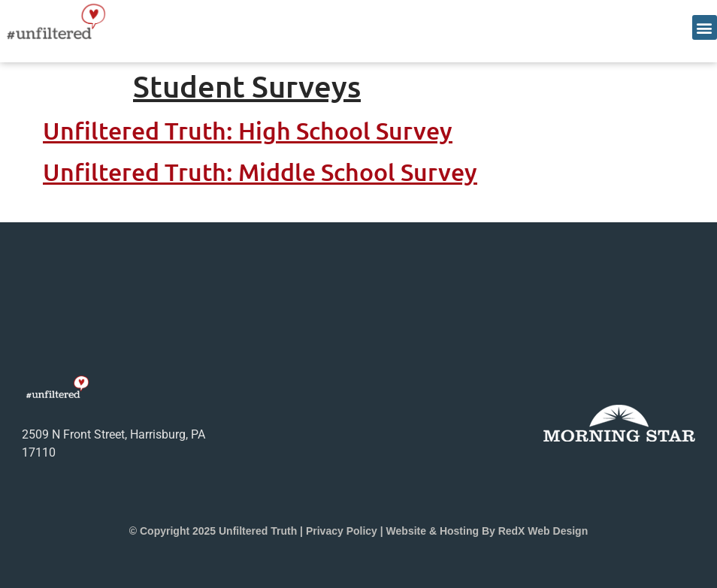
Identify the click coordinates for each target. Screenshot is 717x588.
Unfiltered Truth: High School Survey (248, 130)
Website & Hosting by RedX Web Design (487, 531)
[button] (705, 27)
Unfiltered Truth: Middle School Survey (260, 172)
